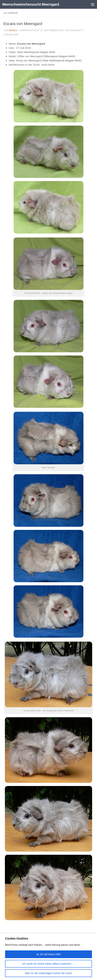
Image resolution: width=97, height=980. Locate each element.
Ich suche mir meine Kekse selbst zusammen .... (48, 964)
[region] (48, 957)
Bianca (13, 30)
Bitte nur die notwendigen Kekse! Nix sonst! (48, 973)
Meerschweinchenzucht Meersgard (31, 4)
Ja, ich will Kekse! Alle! (49, 954)
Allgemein (11, 13)
